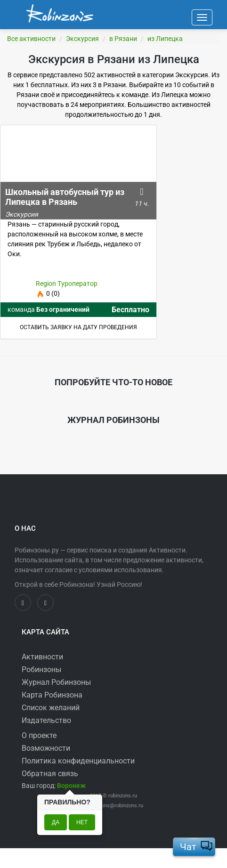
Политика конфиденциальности (78, 761)
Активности (42, 657)
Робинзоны (41, 669)
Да (56, 822)
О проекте (39, 735)
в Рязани (123, 39)
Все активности (31, 39)
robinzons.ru (123, 796)
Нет (82, 822)
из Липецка (165, 39)
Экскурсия (82, 39)
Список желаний (51, 708)
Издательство (46, 720)
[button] (71, 786)
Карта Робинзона (52, 695)
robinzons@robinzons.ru (115, 806)
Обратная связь (50, 774)
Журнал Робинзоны (56, 682)
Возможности (46, 748)
